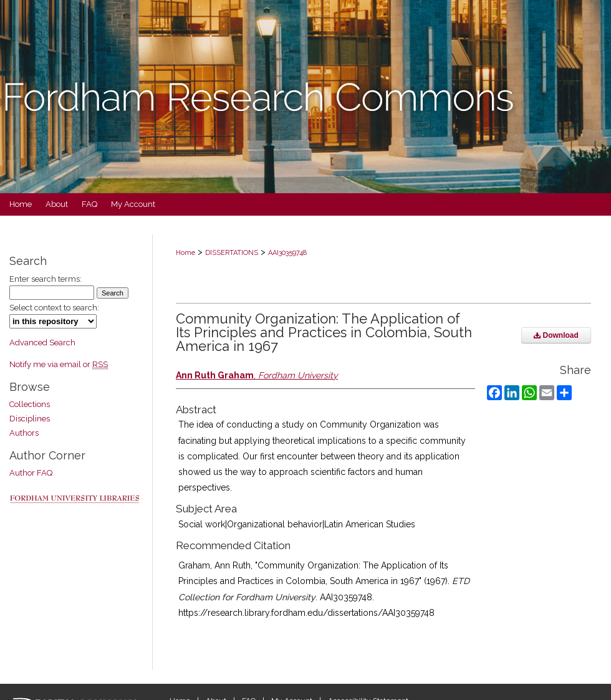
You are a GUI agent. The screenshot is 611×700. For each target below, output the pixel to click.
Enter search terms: (46, 279)
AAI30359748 (287, 253)
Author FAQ (31, 473)
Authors (24, 433)
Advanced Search (42, 343)
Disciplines (30, 419)
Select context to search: (54, 308)
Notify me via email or (59, 364)
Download (556, 335)
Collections (30, 404)
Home (185, 253)
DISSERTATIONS (232, 253)
